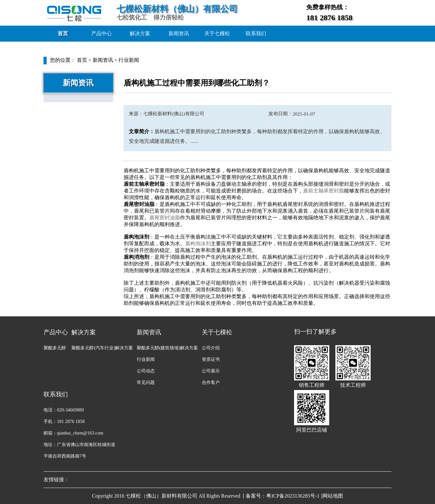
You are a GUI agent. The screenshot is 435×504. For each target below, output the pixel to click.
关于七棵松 (217, 33)
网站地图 (333, 496)
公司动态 (146, 371)
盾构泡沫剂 (198, 244)
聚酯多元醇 (55, 348)
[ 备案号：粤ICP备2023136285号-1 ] (283, 496)
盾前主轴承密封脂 (324, 191)
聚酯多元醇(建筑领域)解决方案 (168, 348)
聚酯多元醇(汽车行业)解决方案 (102, 348)
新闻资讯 (179, 33)
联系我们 (256, 33)
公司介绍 (211, 348)
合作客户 (211, 382)
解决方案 (140, 33)
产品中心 (102, 33)
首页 (63, 33)
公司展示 (211, 371)
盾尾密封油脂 (165, 218)
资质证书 (211, 359)
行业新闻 (129, 60)
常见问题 (146, 382)
